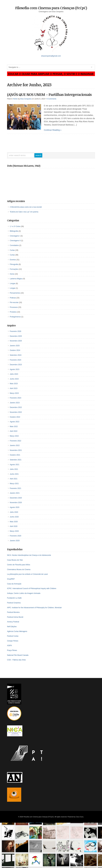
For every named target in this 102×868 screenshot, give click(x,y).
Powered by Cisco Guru (75, 817)
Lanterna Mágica (16, 279)
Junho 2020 (14, 517)
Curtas (12, 250)
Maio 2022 (14, 426)
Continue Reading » (53, 130)
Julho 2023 (14, 374)
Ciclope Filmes (13, 641)
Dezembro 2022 (16, 407)
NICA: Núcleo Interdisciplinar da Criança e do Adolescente (29, 555)
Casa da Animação (14, 584)
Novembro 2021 (16, 450)
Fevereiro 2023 (15, 398)
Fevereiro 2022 (15, 441)
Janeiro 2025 (15, 346)
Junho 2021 (14, 474)
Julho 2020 (14, 512)
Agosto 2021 (15, 465)
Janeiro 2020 (15, 541)
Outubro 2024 (15, 350)
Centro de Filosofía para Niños (19, 565)
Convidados (14, 245)
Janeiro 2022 (15, 445)
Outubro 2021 (15, 455)
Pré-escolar (14, 302)
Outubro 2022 (15, 417)
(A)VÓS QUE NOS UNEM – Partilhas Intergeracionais (49, 94)
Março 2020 (14, 531)
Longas (13, 283)
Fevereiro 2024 (15, 360)
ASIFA (9, 646)
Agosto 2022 (15, 422)
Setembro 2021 (16, 460)
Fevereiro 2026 (15, 331)
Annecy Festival (13, 622)
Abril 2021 (14, 479)
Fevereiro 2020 (15, 536)
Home (15, 99)
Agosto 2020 (15, 507)
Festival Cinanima (14, 603)
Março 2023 (14, 393)
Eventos (13, 260)
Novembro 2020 (16, 503)
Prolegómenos (15, 317)
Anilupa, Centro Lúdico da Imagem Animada (24, 593)
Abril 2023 (14, 388)
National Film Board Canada (18, 655)
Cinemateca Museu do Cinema (19, 570)
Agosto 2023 (15, 369)
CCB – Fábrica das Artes (16, 660)
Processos (14, 307)
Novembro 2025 (16, 341)
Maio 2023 (14, 384)
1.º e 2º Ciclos (15, 226)
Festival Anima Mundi (15, 617)
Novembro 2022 (16, 412)
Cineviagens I (15, 236)
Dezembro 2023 (16, 365)
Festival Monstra (13, 612)
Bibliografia (14, 231)
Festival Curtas (13, 636)
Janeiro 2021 (15, 493)
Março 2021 (14, 484)
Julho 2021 (14, 469)
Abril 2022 (14, 431)
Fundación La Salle (14, 598)
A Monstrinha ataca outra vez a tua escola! (26, 207)
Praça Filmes (12, 650)
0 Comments (51, 99)
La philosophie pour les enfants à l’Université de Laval (27, 574)
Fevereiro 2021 (15, 488)
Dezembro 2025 (16, 336)
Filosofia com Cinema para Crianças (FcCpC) (51, 8)
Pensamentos (15, 293)
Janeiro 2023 (15, 403)
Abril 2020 (14, 526)
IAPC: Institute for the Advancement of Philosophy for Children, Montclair (34, 608)
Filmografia (14, 264)
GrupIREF (11, 579)
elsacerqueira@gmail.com (51, 56)
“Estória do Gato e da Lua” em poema (24, 212)
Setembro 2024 (16, 355)
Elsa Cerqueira (26, 99)
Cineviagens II (15, 241)
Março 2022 (14, 436)
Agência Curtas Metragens (17, 631)
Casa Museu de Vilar (15, 560)
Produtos (13, 312)
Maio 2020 (14, 522)
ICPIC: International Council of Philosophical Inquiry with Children (32, 588)
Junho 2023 (14, 379)
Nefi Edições (12, 627)
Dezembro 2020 (16, 498)
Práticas (13, 298)
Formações (14, 269)
